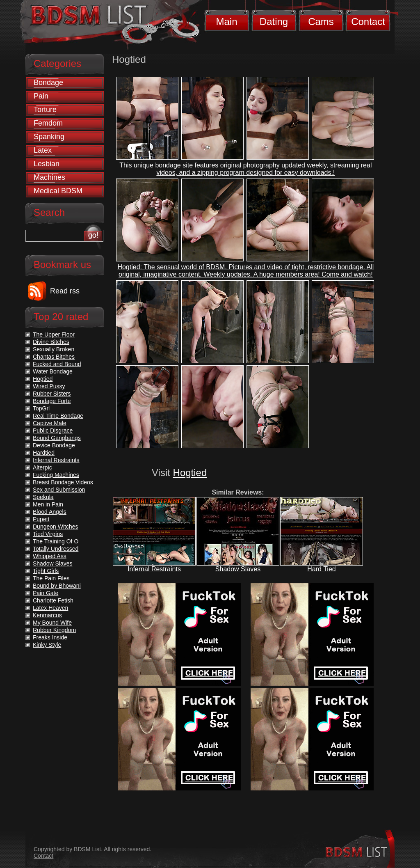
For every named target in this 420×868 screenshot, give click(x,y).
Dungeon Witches (56, 527)
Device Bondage (54, 445)
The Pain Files (51, 578)
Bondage (48, 82)
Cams (321, 22)
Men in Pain (48, 504)
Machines (49, 177)
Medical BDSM (58, 191)
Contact (368, 22)
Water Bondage (53, 371)
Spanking (49, 137)
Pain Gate (46, 593)
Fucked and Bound (57, 364)
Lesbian (47, 164)
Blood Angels (50, 512)
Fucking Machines (56, 475)
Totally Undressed (56, 549)
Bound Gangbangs (57, 438)
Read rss (65, 291)
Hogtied (190, 473)
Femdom (48, 123)
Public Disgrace (53, 431)
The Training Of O (56, 541)
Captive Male (50, 423)
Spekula (43, 497)
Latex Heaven (50, 608)
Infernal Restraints (154, 569)
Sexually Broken (54, 349)
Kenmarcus (47, 615)
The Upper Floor (54, 334)
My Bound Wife (52, 623)
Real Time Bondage (58, 416)
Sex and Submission (59, 490)
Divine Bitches (51, 342)
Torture (45, 110)
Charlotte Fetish (53, 600)
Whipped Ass (50, 556)
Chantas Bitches (54, 357)
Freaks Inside (50, 637)
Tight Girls (46, 571)
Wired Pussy (49, 386)
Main (226, 22)
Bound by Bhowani (57, 586)
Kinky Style (47, 645)
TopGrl (41, 408)
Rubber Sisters (52, 394)
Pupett (41, 519)
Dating (274, 22)
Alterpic (42, 467)
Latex (43, 150)
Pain (41, 96)
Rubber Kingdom (54, 630)
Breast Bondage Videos (63, 482)
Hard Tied (321, 569)
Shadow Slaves (238, 569)
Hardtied (44, 453)
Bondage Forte (52, 401)
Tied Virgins (48, 534)
